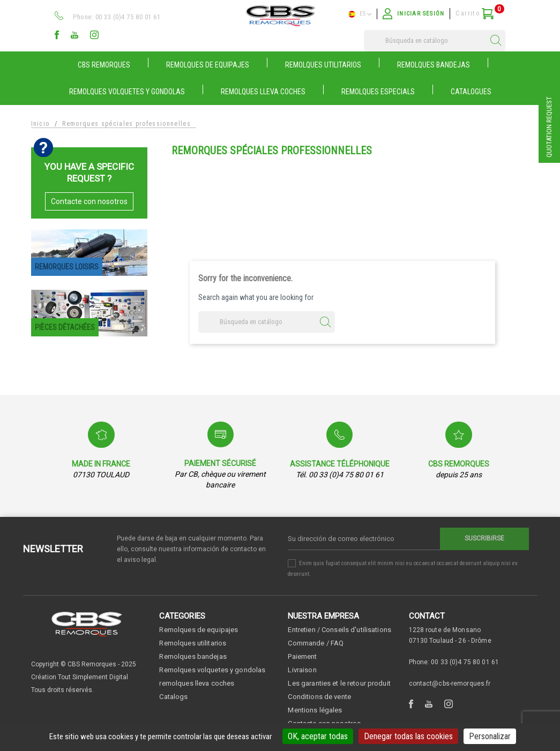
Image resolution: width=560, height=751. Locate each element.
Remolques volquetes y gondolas (212, 670)
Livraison (302, 670)
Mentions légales (315, 710)
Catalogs (173, 697)
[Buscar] (435, 41)
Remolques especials (378, 92)
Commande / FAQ (316, 643)
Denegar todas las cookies (408, 736)
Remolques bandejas (193, 656)
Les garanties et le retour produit (339, 683)
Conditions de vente (319, 697)
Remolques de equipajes (199, 630)
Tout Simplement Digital (93, 677)
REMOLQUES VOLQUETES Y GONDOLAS (127, 92)
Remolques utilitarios (193, 643)
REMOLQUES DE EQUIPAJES (208, 65)
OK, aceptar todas (318, 736)
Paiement (302, 656)
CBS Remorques (104, 65)
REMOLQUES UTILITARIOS (323, 65)
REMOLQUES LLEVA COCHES (263, 92)
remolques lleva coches (197, 683)
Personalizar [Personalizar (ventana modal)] (490, 736)
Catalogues (471, 92)
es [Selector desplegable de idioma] (360, 14)
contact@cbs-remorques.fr (450, 684)
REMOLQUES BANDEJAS (434, 65)
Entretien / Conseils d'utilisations (339, 630)
